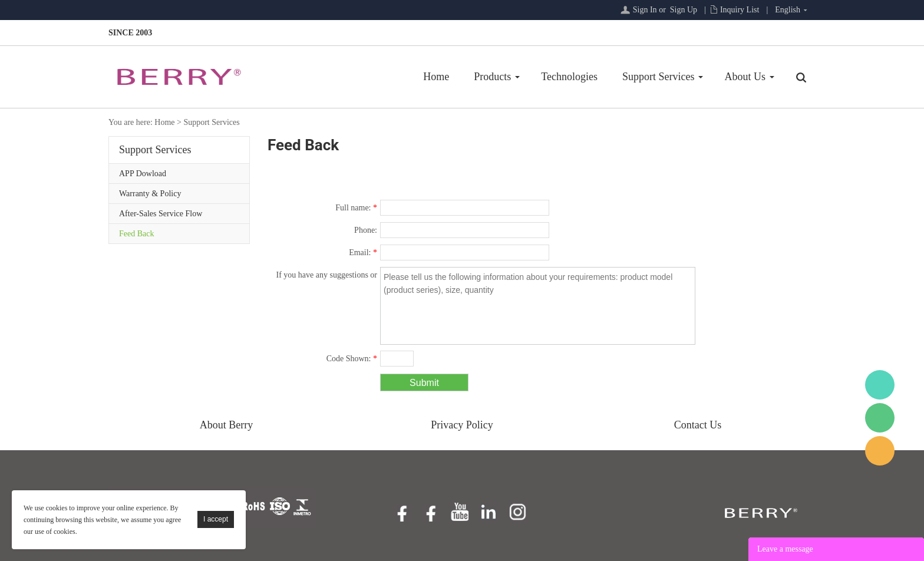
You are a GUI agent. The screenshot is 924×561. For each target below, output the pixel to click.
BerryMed (880, 385)
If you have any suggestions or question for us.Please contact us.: (327, 277)
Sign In (645, 10)
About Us (745, 77)
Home (436, 77)
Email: (363, 253)
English (788, 10)
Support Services (658, 77)
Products (492, 77)
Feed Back (136, 234)
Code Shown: (352, 359)
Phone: (366, 230)
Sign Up (684, 10)
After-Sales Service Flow (161, 214)
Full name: (356, 208)
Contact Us (698, 425)
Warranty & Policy (150, 194)
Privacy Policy (462, 425)
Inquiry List (740, 10)
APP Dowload (143, 174)
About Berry (226, 425)
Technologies (569, 77)
